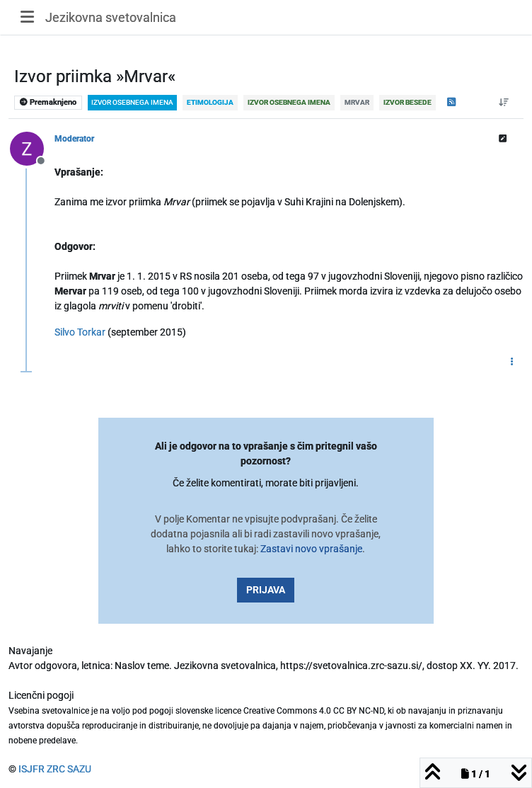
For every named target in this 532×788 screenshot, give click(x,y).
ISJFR (31, 769)
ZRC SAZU (69, 769)
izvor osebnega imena (132, 102)
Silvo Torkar (80, 332)
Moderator (74, 139)
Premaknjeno (48, 102)
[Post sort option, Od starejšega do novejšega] (504, 103)
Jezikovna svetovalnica (111, 17)
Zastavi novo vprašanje (311, 549)
